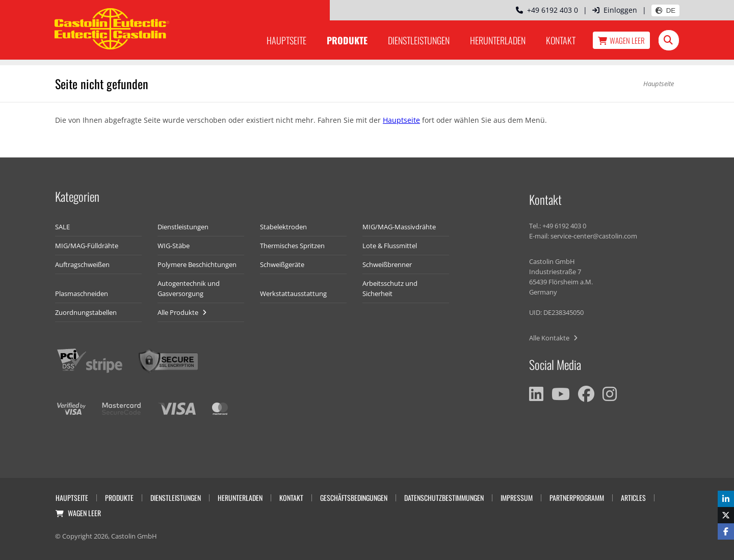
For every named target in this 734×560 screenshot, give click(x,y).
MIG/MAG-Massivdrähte (399, 227)
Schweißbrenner (387, 264)
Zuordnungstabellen (86, 312)
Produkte (347, 40)
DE (666, 10)
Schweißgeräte (282, 264)
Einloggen (615, 10)
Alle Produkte (182, 312)
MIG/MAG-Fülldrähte (87, 246)
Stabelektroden (283, 227)
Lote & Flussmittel (390, 246)
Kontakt (561, 40)
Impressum (517, 498)
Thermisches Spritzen (292, 246)
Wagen (621, 40)
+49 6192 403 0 (547, 10)
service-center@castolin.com (594, 236)
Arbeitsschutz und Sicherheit (390, 288)
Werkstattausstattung (293, 294)
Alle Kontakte (553, 338)
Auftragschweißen (82, 264)
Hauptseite (286, 40)
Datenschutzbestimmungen (444, 498)
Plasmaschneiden (82, 294)
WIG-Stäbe (174, 246)
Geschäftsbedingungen (354, 498)
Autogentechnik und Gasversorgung (189, 288)
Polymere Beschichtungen (197, 264)
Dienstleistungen (419, 40)
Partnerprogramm (577, 498)
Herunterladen (498, 40)
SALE (62, 227)
